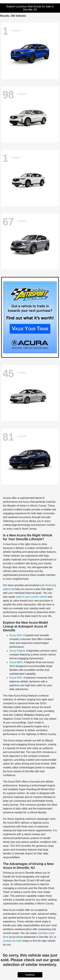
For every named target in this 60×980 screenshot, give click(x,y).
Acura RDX (16, 678)
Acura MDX (16, 662)
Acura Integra (17, 651)
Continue (30, 975)
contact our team (13, 941)
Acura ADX (16, 635)
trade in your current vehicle (31, 597)
